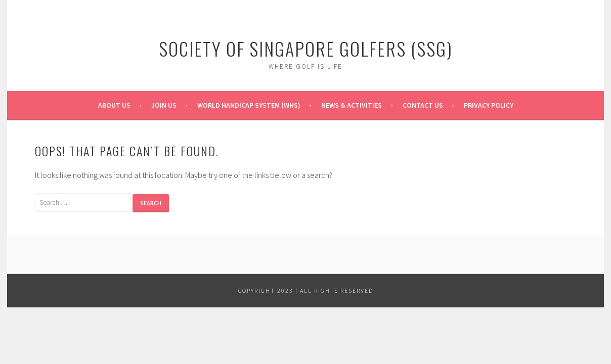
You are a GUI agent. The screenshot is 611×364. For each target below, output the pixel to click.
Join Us (164, 105)
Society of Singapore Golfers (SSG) (306, 48)
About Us (114, 105)
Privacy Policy (489, 105)
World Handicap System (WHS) (249, 105)
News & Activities (352, 105)
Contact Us (423, 105)
